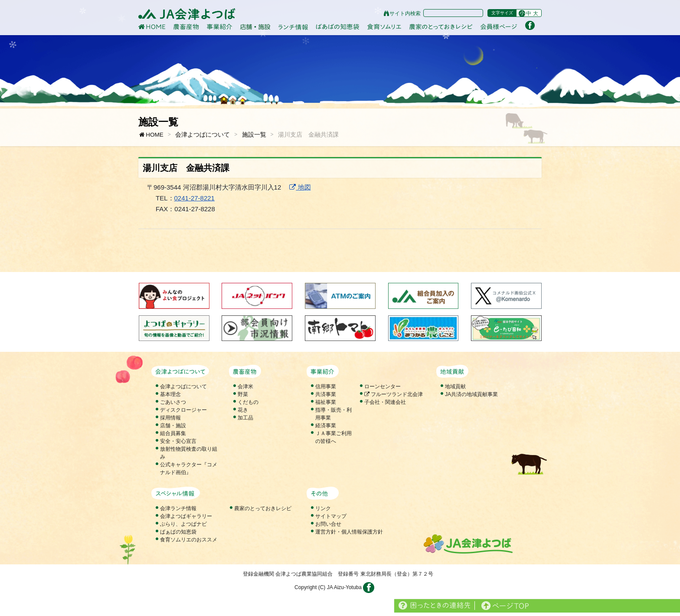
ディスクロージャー (183, 410)
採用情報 (170, 418)
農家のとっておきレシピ (263, 508)
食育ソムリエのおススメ (189, 540)
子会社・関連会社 (385, 402)
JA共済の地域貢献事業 (471, 394)
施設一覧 (254, 135)
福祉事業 (326, 402)
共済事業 (326, 394)
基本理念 (170, 394)
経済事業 (326, 426)
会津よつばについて (203, 135)
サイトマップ (331, 516)
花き (243, 410)
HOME (151, 135)
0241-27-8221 (195, 198)
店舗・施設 (173, 426)
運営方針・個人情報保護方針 (349, 532)
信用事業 (326, 387)
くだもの (248, 402)
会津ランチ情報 (178, 508)
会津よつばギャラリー (186, 516)
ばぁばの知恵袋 (178, 532)
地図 (300, 187)
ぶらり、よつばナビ (183, 524)
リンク (323, 508)
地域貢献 (455, 387)
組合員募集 (173, 433)
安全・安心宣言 (178, 441)
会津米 (245, 387)
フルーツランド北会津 (394, 394)
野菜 (243, 394)
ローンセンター (382, 387)
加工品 (245, 418)
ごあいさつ (173, 402)
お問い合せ (328, 524)
